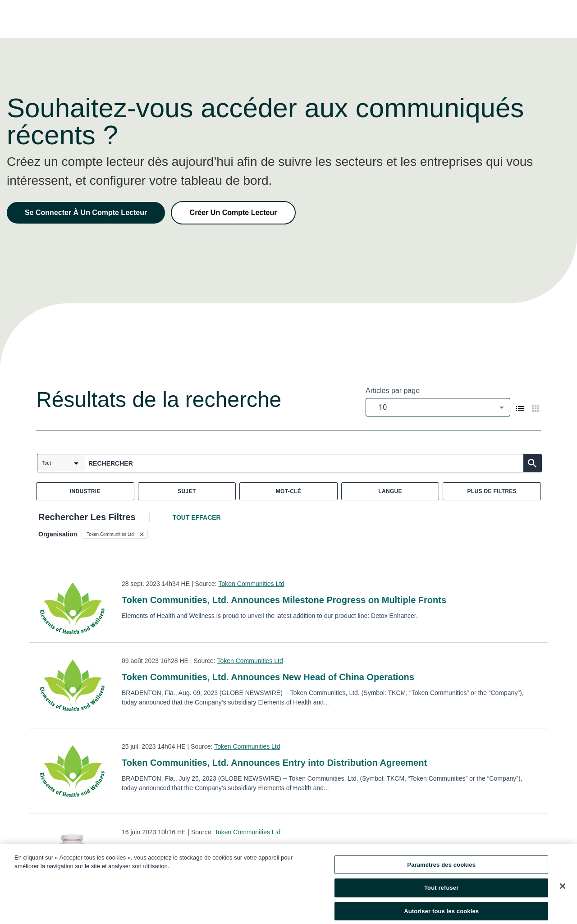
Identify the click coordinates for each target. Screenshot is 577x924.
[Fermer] (563, 891)
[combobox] (438, 407)
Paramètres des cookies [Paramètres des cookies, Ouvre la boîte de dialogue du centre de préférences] (441, 869)
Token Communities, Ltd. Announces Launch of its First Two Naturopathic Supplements (310, 848)
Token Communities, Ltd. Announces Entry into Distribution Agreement (274, 763)
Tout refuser (441, 893)
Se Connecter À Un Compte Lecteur (86, 213)
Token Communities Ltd (252, 584)
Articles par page (393, 391)
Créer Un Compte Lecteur (234, 213)
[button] (115, 534)
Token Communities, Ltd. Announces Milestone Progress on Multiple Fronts (284, 600)
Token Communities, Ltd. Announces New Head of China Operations (268, 677)
